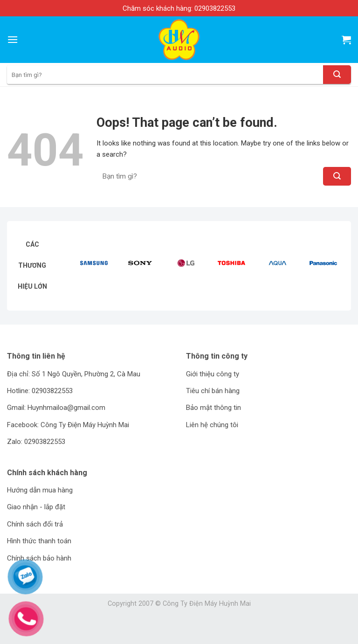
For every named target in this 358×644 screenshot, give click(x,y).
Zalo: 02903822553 (36, 442)
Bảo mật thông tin (213, 408)
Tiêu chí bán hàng (213, 391)
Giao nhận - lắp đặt (36, 507)
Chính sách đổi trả (35, 524)
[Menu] (13, 39)
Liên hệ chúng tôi (212, 425)
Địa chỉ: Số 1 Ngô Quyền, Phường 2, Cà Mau (74, 374)
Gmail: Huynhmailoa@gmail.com (56, 408)
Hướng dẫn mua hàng (40, 490)
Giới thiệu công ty (213, 374)
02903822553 (215, 8)
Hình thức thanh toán (39, 541)
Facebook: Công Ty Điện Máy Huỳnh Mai (68, 425)
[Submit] (337, 75)
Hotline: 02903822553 (40, 391)
